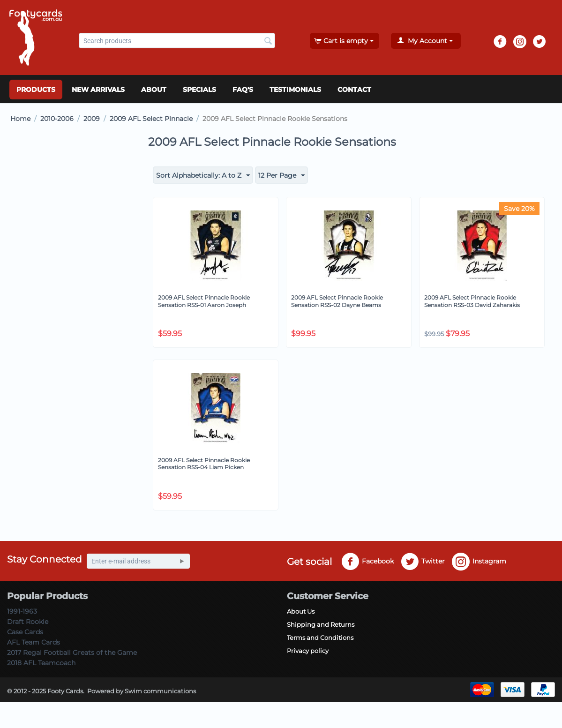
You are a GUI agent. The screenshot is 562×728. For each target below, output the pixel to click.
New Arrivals (98, 90)
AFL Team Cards (34, 642)
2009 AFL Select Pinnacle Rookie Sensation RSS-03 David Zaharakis (472, 301)
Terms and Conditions (320, 638)
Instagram (479, 562)
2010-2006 (57, 119)
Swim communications (160, 691)
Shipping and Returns (321, 624)
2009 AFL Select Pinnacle (151, 119)
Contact (354, 90)
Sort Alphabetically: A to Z (203, 176)
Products (36, 90)
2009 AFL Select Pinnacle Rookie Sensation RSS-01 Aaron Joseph (204, 301)
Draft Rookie (28, 622)
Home (20, 119)
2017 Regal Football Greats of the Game (72, 653)
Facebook (367, 562)
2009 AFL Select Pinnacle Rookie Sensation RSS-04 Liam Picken (204, 464)
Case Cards (25, 632)
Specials (199, 90)
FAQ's (243, 90)
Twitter (423, 562)
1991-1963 (22, 611)
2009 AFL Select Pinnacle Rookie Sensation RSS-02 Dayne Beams (337, 301)
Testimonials (295, 90)
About (154, 90)
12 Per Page (281, 176)
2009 (92, 119)
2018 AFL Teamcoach (41, 663)
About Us (301, 611)
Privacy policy (308, 651)
